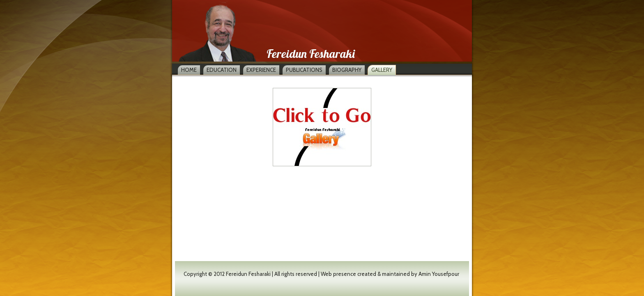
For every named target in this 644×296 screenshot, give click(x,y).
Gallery (382, 70)
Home (189, 70)
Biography (347, 70)
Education (222, 70)
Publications (304, 70)
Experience (261, 70)
